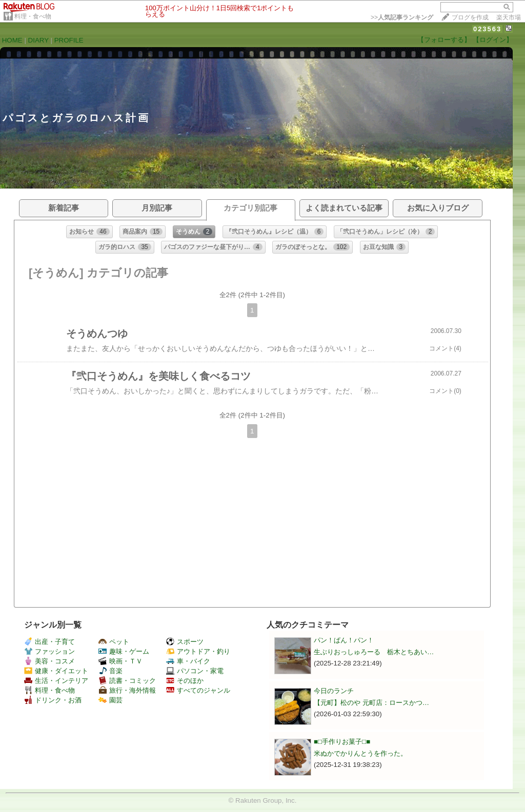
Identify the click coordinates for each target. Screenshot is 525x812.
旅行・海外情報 (127, 690)
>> (402, 17)
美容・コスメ (49, 661)
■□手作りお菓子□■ (342, 742)
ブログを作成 (470, 17)
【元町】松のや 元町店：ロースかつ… (371, 703)
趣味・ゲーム (124, 651)
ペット (114, 642)
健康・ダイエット (56, 671)
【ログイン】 (493, 40)
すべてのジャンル (198, 690)
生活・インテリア (56, 681)
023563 (487, 29)
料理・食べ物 (33, 16)
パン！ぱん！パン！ (344, 640)
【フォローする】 (444, 40)
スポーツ (185, 642)
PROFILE (69, 40)
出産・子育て (49, 642)
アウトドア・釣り (198, 651)
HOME (12, 40)
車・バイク (188, 661)
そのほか (185, 681)
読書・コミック (127, 681)
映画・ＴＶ (120, 661)
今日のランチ (334, 691)
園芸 (110, 700)
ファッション (49, 651)
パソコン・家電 (195, 671)
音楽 (110, 671)
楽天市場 (509, 17)
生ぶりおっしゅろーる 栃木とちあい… (374, 652)
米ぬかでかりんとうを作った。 (360, 753)
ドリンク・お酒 (53, 700)
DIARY (38, 40)
